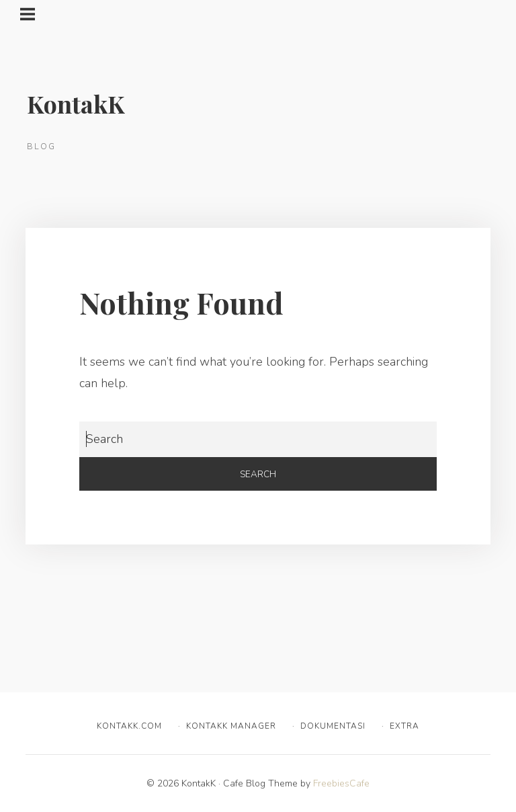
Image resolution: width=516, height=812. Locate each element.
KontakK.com (129, 726)
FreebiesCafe (341, 783)
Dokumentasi (333, 726)
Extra (404, 726)
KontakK (76, 104)
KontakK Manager (231, 726)
